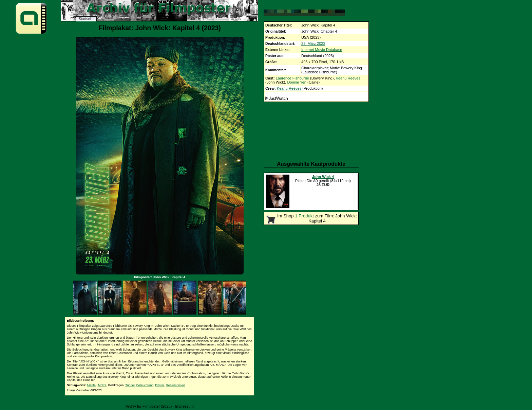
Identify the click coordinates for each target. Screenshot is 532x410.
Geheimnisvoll (176, 385)
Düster (159, 385)
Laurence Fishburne (292, 78)
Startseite (86, 19)
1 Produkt (304, 216)
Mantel (92, 385)
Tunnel (130, 385)
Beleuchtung (145, 385)
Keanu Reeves (348, 78)
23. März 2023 (313, 43)
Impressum (184, 406)
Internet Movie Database (322, 50)
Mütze (102, 385)
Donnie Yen (297, 82)
